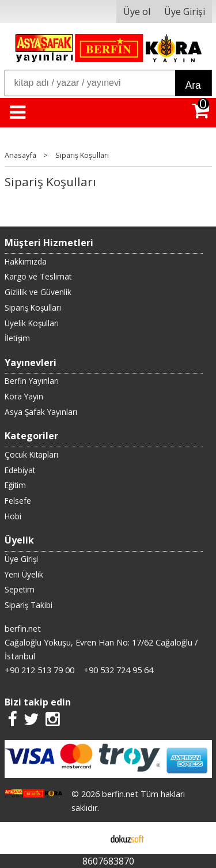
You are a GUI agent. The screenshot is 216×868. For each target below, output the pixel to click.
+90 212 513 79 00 (39, 670)
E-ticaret (90, 838)
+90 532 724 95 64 (118, 670)
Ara (193, 85)
